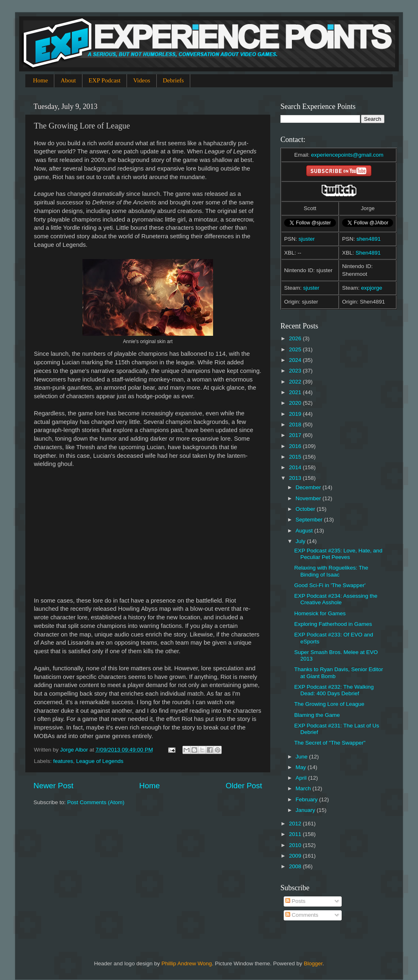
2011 (296, 834)
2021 (296, 392)
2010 (296, 845)
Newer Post (53, 786)
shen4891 (368, 239)
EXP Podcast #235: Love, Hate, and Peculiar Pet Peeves (338, 554)
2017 (296, 435)
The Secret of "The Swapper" (330, 743)
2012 (296, 824)
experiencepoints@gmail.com (347, 155)
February (307, 799)
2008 (296, 866)
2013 (296, 478)
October (306, 509)
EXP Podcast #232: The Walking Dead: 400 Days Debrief (334, 690)
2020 (296, 403)
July (301, 541)
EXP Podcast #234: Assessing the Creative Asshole (336, 599)
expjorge (372, 288)
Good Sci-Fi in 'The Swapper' (330, 585)
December (309, 487)
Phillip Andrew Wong (187, 963)
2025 (296, 349)
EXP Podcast (104, 80)
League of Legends (100, 761)
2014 (296, 467)
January (306, 810)
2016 (296, 446)
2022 (296, 382)
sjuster (307, 239)
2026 (296, 338)
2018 (296, 425)
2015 (296, 457)
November (309, 498)
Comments (302, 915)
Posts (296, 901)
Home (41, 80)
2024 (296, 360)
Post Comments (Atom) (96, 802)
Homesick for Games (320, 613)
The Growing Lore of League (329, 704)
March (304, 788)
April (302, 778)
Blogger (313, 963)
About (68, 80)
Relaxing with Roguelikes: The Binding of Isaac (331, 571)
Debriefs (173, 80)
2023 (296, 371)
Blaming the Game (317, 715)
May (301, 767)
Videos (142, 80)
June (302, 757)
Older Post (244, 786)
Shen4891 (368, 253)
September (310, 520)
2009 (296, 856)
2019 (296, 414)
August (305, 531)
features (63, 761)
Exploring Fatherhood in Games (333, 624)
